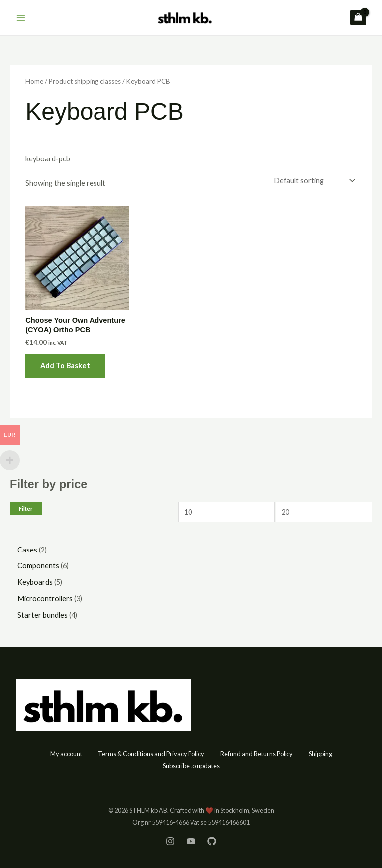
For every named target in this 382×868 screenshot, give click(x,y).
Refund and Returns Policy (257, 754)
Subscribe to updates (191, 766)
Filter (26, 509)
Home (34, 81)
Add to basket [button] (65, 365)
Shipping (321, 754)
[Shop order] (313, 180)
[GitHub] (212, 841)
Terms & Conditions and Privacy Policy (151, 754)
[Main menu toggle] (21, 17)
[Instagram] (170, 841)
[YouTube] (191, 841)
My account (66, 754)
